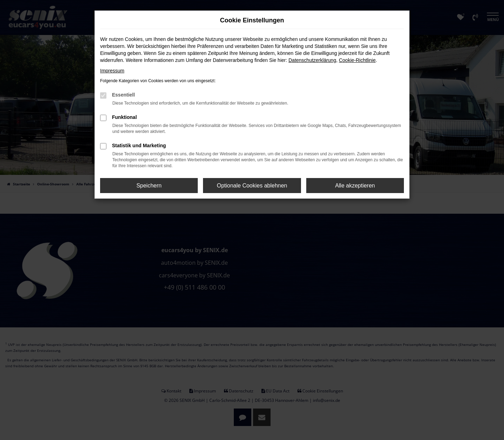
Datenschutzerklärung (312, 60)
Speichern (149, 186)
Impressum (112, 71)
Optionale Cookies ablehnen (252, 186)
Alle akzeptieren (355, 186)
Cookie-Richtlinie (357, 60)
